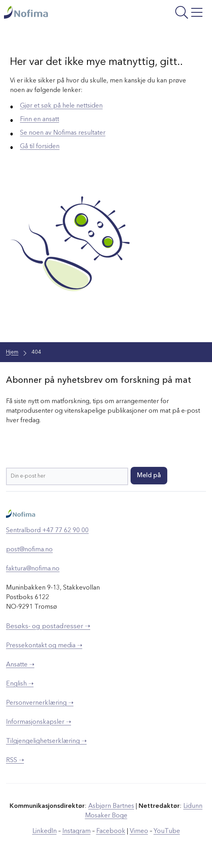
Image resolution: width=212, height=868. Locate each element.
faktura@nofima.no (33, 569)
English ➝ (20, 684)
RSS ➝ (15, 760)
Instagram (76, 831)
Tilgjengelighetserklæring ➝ (46, 741)
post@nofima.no (29, 550)
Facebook (111, 831)
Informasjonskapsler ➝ (39, 722)
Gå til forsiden (40, 147)
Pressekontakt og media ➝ (44, 646)
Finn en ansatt (40, 120)
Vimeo (139, 831)
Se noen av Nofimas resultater (63, 133)
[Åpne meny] (169, 13)
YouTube (167, 831)
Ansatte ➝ (20, 665)
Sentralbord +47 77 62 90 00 (47, 531)
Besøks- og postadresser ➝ (48, 626)
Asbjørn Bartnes (111, 806)
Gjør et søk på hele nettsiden (61, 106)
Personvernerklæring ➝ (40, 703)
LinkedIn (45, 831)
